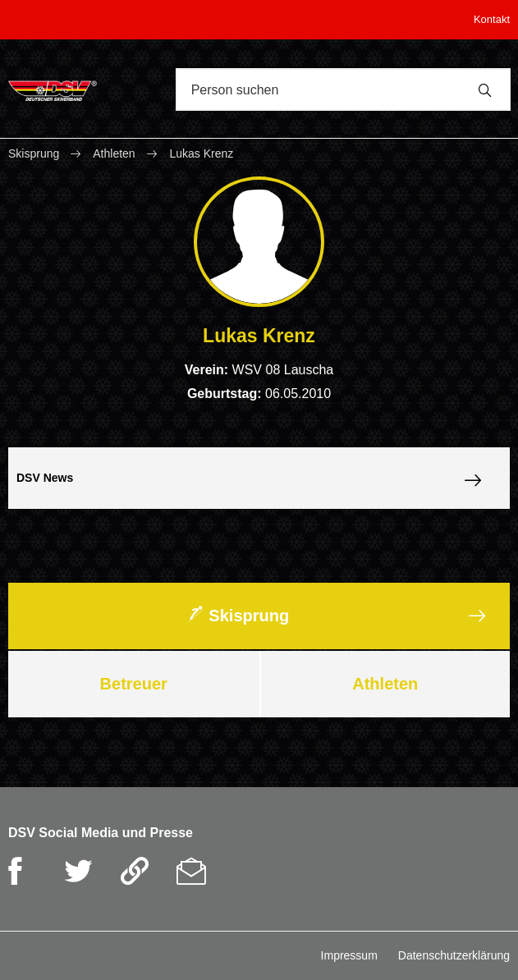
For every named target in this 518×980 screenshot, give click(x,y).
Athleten (114, 153)
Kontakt (492, 19)
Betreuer (134, 684)
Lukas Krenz (201, 153)
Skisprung (35, 153)
